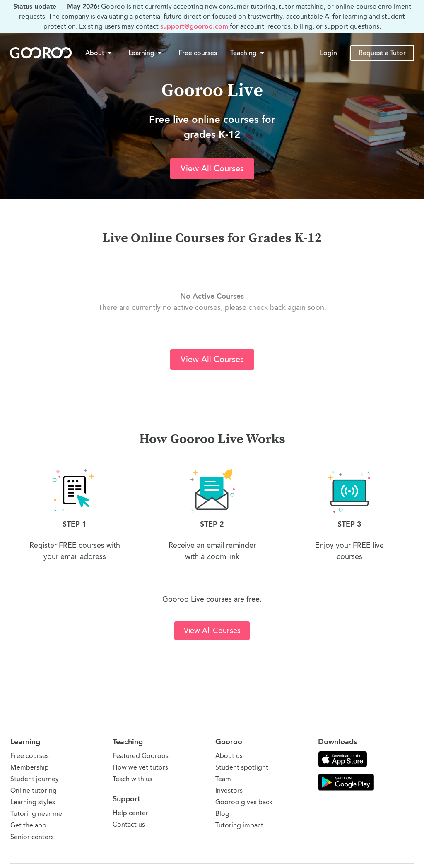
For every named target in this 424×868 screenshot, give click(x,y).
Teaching (248, 53)
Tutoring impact (239, 825)
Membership (30, 767)
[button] (100, 53)
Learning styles (33, 802)
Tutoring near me (36, 814)
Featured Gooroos (141, 756)
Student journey (35, 779)
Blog (222, 814)
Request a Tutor (382, 53)
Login (329, 53)
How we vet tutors (140, 767)
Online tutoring (34, 790)
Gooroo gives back (244, 802)
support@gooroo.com (194, 26)
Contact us (129, 824)
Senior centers (32, 837)
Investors (229, 790)
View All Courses (212, 169)
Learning (146, 53)
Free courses (198, 53)
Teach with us (132, 779)
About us (229, 756)
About (99, 53)
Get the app (28, 825)
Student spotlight (242, 767)
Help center (130, 813)
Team (223, 779)
